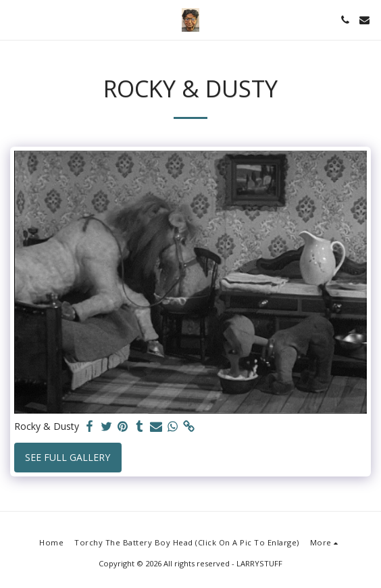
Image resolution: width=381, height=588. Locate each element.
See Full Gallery (68, 457)
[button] (15, 19)
